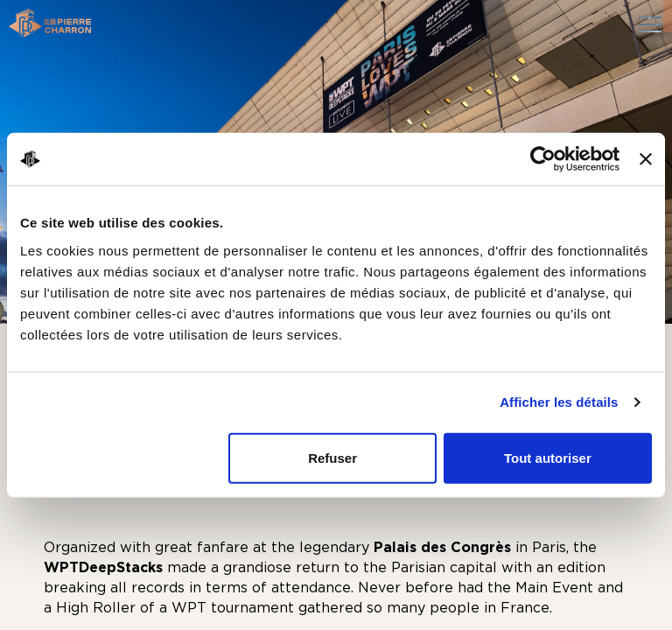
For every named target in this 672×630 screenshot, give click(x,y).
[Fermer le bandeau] (646, 159)
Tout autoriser (548, 457)
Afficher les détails (559, 402)
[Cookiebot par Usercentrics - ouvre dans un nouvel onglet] (543, 159)
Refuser (332, 457)
